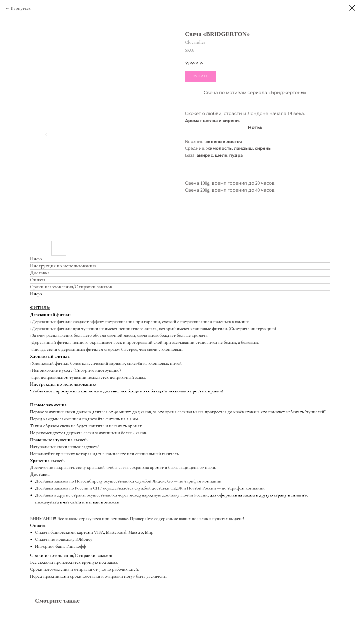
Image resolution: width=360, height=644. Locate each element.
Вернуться (21, 8)
